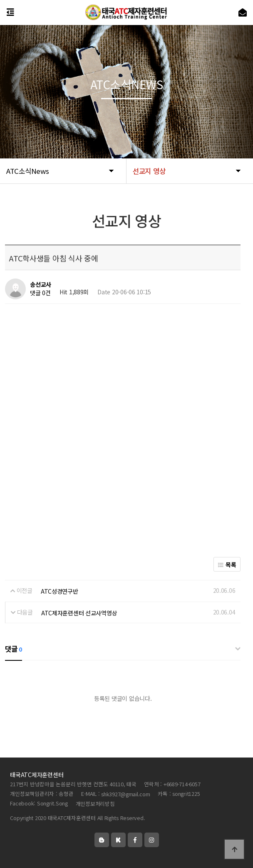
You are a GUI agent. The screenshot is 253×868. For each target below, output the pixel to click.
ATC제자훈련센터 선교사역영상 (79, 613)
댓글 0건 (40, 293)
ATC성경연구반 (60, 591)
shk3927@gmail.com (126, 794)
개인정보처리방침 (95, 804)
